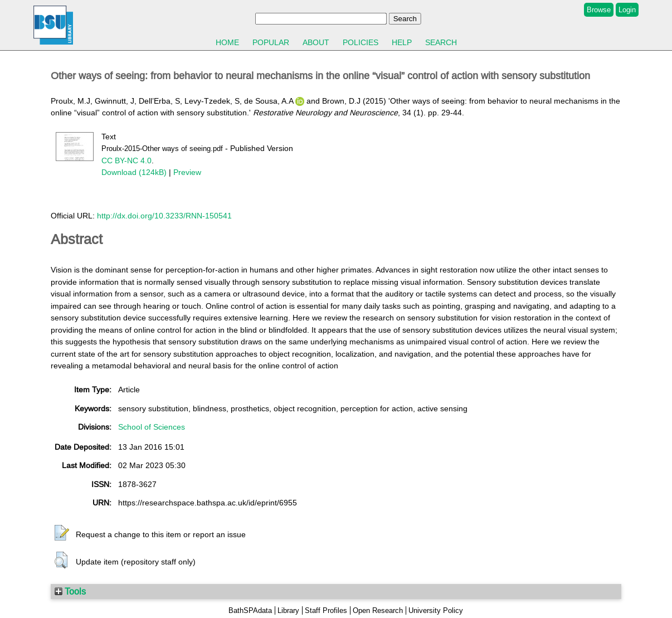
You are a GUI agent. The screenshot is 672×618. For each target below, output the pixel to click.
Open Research (378, 610)
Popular (271, 42)
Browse (599, 10)
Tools (70, 591)
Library (288, 610)
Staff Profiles (326, 610)
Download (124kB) (134, 172)
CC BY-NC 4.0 (126, 160)
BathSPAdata (250, 610)
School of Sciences (152, 427)
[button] (62, 533)
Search (441, 42)
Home (227, 42)
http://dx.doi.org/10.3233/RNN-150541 (164, 216)
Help (402, 42)
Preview (187, 172)
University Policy (436, 610)
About (316, 42)
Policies (361, 42)
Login (627, 10)
